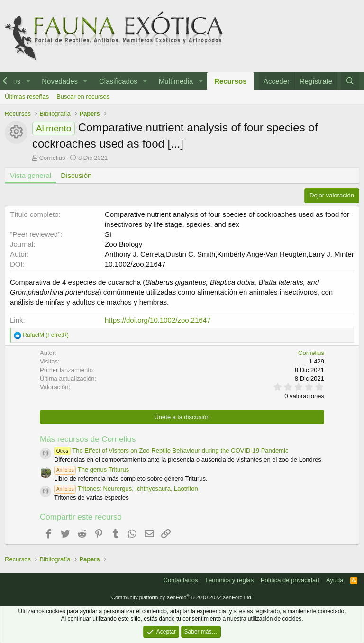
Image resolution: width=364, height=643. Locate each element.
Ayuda (335, 580)
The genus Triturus (91, 470)
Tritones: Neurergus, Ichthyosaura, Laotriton (126, 489)
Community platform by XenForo (182, 597)
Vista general (31, 175)
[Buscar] (350, 81)
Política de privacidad (290, 580)
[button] (28, 81)
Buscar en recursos (83, 97)
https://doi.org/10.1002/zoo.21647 (158, 320)
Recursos (230, 81)
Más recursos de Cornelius (88, 439)
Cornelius (52, 158)
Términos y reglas (229, 580)
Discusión (76, 175)
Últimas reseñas (27, 97)
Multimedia (176, 81)
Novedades (60, 81)
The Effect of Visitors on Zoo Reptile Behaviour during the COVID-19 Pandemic (171, 451)
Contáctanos (181, 580)
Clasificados (118, 81)
